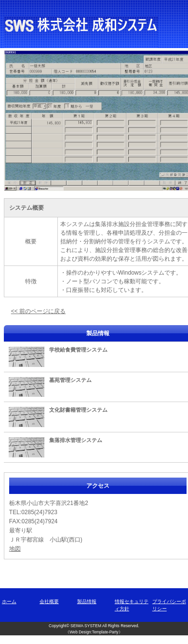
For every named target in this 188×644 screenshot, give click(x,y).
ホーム (9, 601)
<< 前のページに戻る (38, 311)
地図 (15, 549)
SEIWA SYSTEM (86, 626)
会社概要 (49, 601)
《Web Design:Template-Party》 (94, 632)
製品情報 (87, 601)
